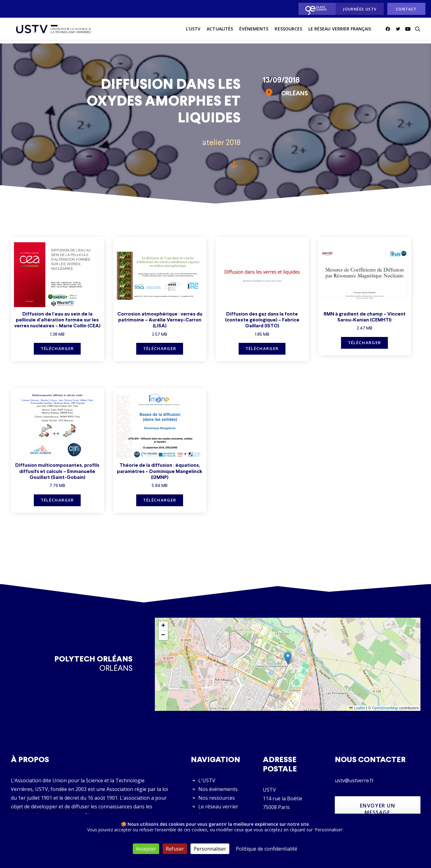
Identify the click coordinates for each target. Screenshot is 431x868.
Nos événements (218, 789)
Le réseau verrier (218, 807)
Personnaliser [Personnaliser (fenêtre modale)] (210, 849)
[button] (389, 31)
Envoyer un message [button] (379, 809)
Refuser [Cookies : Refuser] (175, 849)
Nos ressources (217, 798)
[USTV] (52, 31)
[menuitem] (315, 9)
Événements (254, 31)
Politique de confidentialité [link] (267, 849)
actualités (220, 31)
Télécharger (57, 349)
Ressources (288, 31)
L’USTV (193, 31)
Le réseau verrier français (340, 31)
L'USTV (207, 781)
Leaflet (357, 708)
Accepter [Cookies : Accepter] (146, 849)
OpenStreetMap (385, 708)
